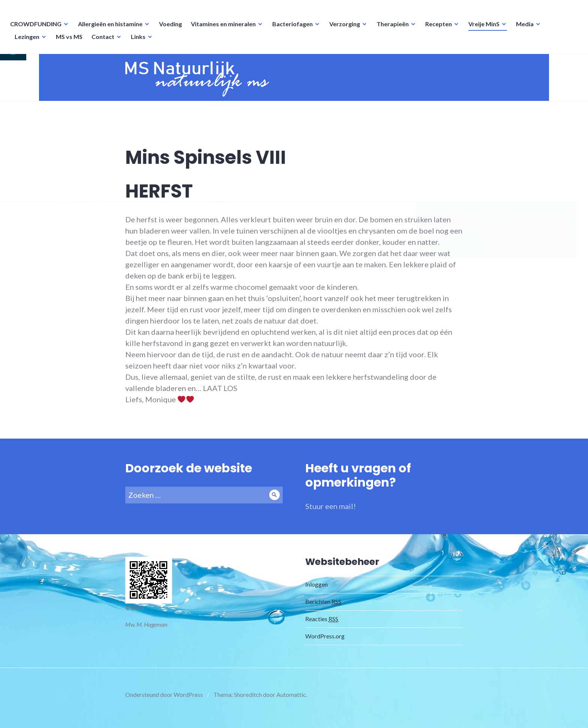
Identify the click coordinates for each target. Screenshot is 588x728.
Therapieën (394, 28)
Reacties (322, 626)
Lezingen (28, 41)
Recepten (440, 28)
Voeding (172, 28)
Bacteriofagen (294, 28)
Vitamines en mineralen (224, 28)
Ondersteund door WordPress (164, 701)
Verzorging (346, 28)
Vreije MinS (485, 28)
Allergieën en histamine (111, 28)
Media (526, 28)
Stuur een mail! (331, 513)
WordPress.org (325, 643)
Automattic (291, 701)
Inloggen (316, 591)
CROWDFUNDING (37, 28)
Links (139, 41)
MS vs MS (70, 41)
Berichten (323, 608)
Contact (104, 41)
